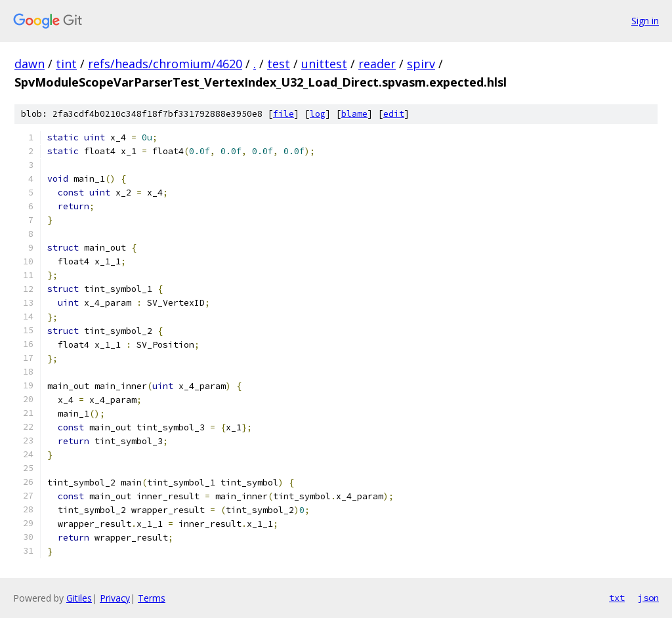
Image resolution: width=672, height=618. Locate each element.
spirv (421, 64)
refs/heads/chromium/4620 (165, 64)
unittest (324, 64)
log (318, 114)
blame (354, 114)
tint (66, 64)
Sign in (645, 21)
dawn (30, 64)
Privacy (115, 598)
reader (377, 64)
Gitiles (79, 598)
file (283, 114)
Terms (152, 598)
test (279, 64)
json (648, 598)
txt (617, 598)
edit (394, 114)
